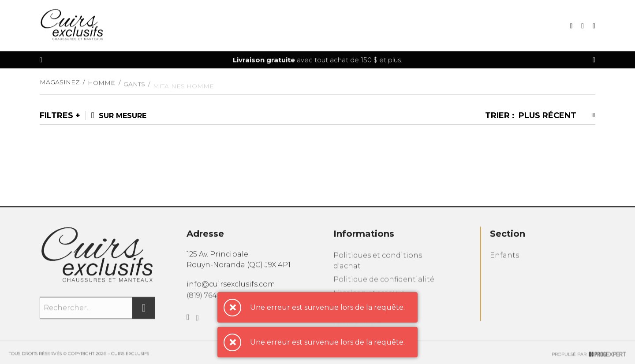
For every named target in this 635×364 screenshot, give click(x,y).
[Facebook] (188, 325)
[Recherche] (571, 27)
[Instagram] (198, 327)
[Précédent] (41, 61)
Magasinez (60, 86)
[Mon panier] (583, 27)
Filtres (56, 115)
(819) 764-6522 (211, 301)
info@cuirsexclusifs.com (231, 288)
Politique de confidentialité (384, 288)
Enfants (504, 262)
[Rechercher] (144, 313)
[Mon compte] (594, 27)
